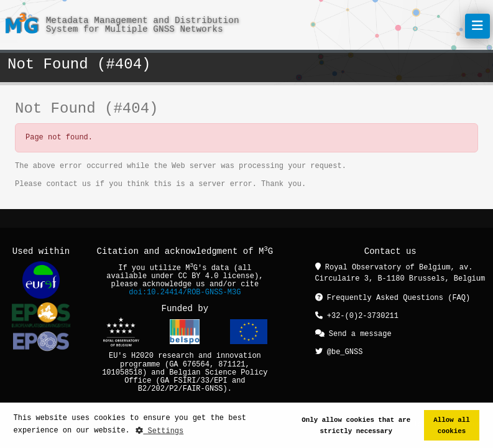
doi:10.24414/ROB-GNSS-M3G (185, 293)
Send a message (353, 333)
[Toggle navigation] (477, 26)
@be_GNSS (339, 350)
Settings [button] (159, 431)
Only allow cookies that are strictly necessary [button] (356, 425)
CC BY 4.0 (199, 277)
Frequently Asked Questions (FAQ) (393, 298)
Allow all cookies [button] (451, 425)
